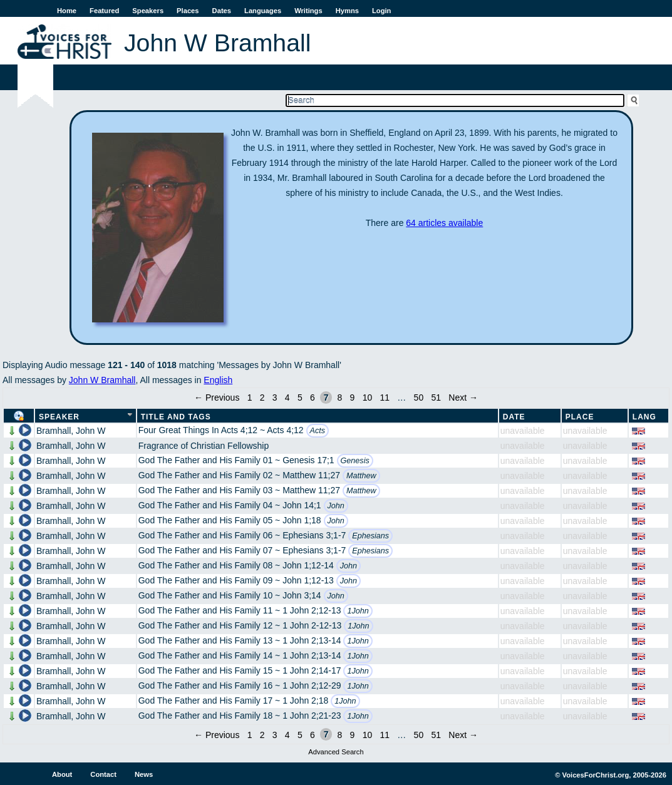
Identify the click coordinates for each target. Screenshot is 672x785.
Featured (104, 11)
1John (358, 611)
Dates (222, 11)
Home (67, 11)
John (336, 506)
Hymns (347, 11)
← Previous (217, 398)
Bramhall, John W (71, 431)
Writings (308, 11)
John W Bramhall (102, 380)
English (218, 380)
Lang (644, 417)
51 (436, 398)
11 (385, 398)
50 (419, 398)
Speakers (148, 11)
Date (514, 417)
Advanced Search (336, 752)
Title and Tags (176, 417)
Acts (318, 431)
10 (368, 398)
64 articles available (444, 223)
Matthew (361, 476)
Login (381, 11)
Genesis (355, 461)
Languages (263, 11)
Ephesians (370, 536)
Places (188, 11)
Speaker (59, 417)
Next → (463, 398)
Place (580, 417)
